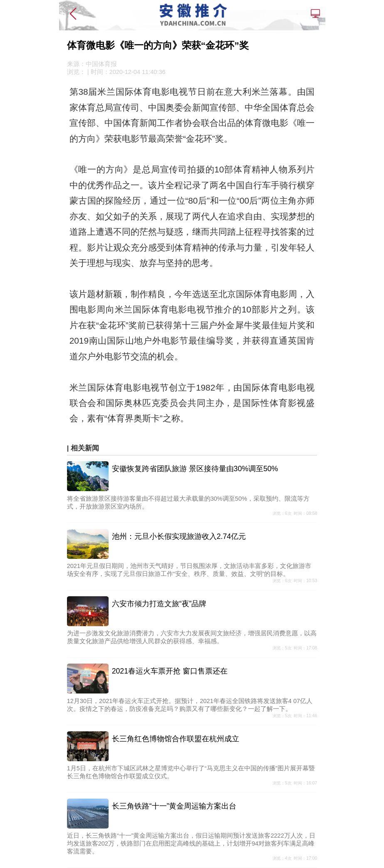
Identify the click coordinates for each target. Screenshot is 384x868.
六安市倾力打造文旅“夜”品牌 (159, 604)
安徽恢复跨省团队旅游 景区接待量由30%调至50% (195, 469)
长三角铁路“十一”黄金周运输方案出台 (174, 806)
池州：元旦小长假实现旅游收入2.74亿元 (179, 536)
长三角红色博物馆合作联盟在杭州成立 (176, 739)
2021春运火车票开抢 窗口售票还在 (170, 671)
